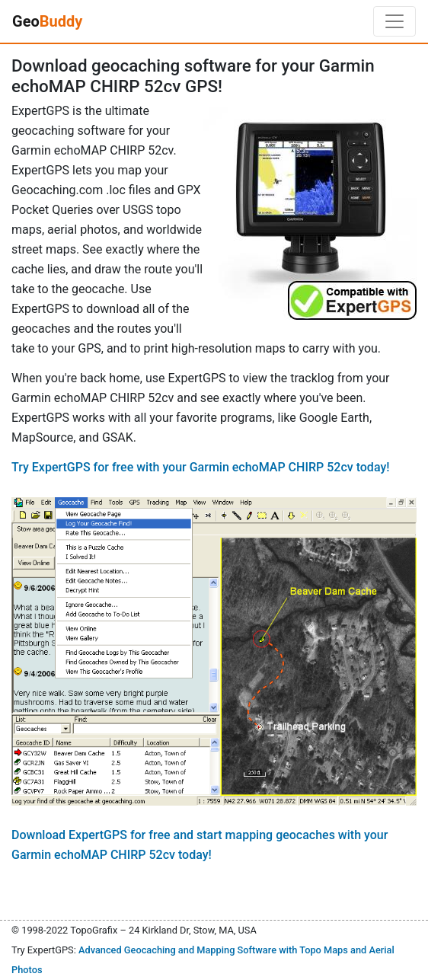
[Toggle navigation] (394, 21)
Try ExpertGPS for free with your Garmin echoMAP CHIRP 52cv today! (200, 467)
